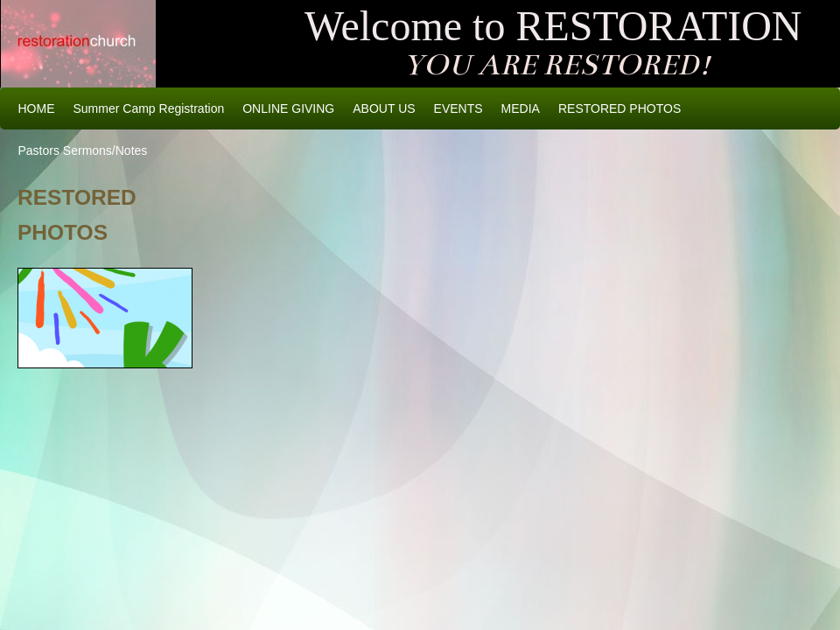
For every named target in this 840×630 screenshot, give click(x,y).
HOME (37, 108)
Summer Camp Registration (149, 108)
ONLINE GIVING (288, 108)
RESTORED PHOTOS (619, 108)
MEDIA (521, 108)
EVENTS (458, 108)
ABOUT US (384, 108)
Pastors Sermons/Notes (83, 150)
